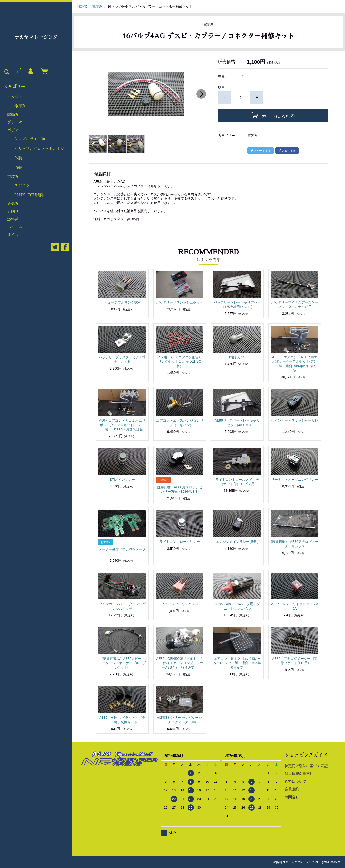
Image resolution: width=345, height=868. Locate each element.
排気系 (13, 204)
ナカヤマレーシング (36, 37)
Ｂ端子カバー (237, 357)
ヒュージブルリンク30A (180, 604)
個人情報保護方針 (299, 773)
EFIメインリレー (122, 480)
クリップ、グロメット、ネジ (39, 149)
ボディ (13, 130)
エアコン (22, 185)
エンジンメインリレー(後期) (237, 542)
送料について (295, 781)
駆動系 (13, 115)
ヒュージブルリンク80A (122, 302)
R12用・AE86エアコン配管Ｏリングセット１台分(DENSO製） (180, 361)
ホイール (15, 227)
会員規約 (292, 789)
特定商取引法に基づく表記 (306, 766)
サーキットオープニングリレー (295, 480)
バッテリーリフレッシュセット (180, 302)
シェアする (287, 151)
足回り (13, 212)
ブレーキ (15, 122)
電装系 (13, 177)
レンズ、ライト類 (30, 139)
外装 (18, 158)
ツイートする (261, 151)
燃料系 (13, 220)
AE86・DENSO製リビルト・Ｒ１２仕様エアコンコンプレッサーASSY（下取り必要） (180, 663)
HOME (82, 6)
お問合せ (292, 797)
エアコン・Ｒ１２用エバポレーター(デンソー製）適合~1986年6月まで (237, 663)
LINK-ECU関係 (29, 195)
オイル (13, 235)
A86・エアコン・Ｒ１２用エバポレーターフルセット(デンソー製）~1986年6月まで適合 (122, 425)
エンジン (15, 97)
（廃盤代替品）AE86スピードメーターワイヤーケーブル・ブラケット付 (122, 663)
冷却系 (20, 106)
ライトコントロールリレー (180, 542)
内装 (18, 168)
